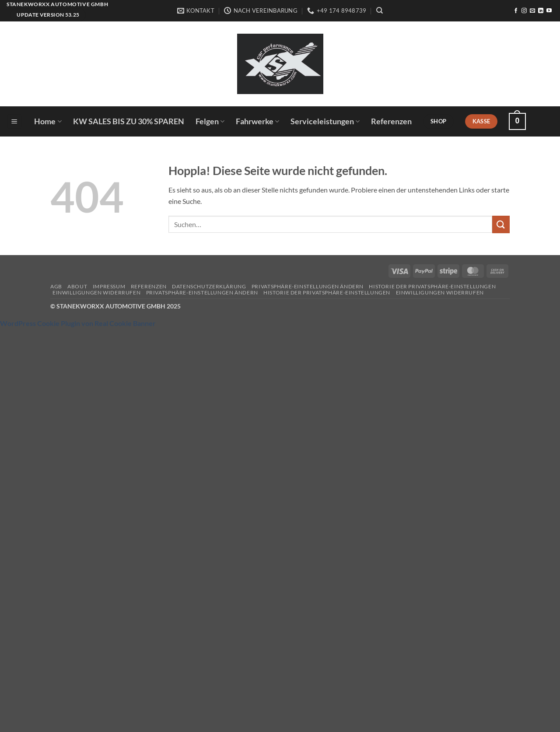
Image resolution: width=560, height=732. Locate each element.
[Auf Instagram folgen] (524, 11)
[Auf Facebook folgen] (516, 11)
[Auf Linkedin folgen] (541, 11)
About (77, 286)
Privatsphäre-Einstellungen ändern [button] (308, 286)
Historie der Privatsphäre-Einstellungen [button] (432, 286)
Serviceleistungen (325, 121)
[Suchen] (380, 11)
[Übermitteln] (501, 224)
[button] (14, 121)
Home (48, 121)
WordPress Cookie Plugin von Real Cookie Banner (78, 323)
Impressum (109, 286)
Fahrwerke (257, 121)
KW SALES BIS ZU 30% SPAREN (129, 121)
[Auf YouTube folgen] (549, 11)
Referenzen (391, 121)
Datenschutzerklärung (209, 286)
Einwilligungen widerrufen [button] (96, 292)
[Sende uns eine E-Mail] (532, 11)
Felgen (210, 121)
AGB (56, 286)
